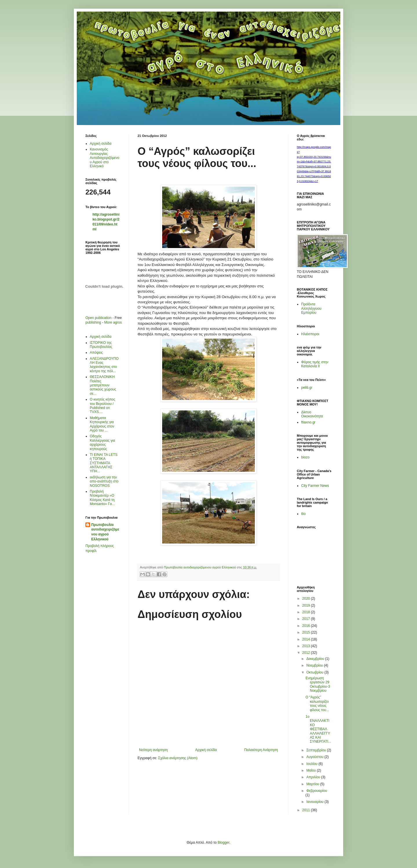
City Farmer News (315, 486)
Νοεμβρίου (315, 665)
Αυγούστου (315, 757)
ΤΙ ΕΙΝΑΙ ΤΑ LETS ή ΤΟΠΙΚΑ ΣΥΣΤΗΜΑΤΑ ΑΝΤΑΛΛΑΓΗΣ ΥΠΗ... (104, 463)
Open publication (98, 318)
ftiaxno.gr (308, 422)
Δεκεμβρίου (316, 659)
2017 (307, 619)
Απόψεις (96, 353)
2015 (307, 632)
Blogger (223, 843)
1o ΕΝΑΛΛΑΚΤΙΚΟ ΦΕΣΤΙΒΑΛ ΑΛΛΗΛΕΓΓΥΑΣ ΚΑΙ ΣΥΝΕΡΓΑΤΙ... (318, 729)
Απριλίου (314, 777)
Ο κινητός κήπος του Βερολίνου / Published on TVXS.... (103, 406)
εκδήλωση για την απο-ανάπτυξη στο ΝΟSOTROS (104, 481)
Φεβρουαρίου (317, 791)
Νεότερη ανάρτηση (153, 750)
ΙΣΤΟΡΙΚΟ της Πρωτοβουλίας (101, 345)
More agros (113, 322)
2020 (307, 599)
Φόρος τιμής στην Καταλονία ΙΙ (315, 364)
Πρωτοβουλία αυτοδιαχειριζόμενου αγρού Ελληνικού (105, 532)
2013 (307, 646)
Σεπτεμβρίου (317, 750)
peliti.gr (307, 388)
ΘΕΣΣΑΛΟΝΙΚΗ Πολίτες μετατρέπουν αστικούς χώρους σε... (103, 385)
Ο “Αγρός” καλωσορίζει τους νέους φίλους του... (317, 703)
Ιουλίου (312, 764)
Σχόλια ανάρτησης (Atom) (178, 758)
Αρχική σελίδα (206, 750)
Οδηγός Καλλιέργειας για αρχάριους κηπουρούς (102, 442)
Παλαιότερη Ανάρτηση (261, 750)
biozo (305, 457)
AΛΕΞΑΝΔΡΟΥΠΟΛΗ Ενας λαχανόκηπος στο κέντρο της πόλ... (104, 365)
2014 (307, 639)
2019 (307, 605)
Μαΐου (312, 770)
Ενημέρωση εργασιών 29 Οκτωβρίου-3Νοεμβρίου (318, 684)
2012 (307, 653)
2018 (307, 612)
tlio (303, 514)
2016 (307, 626)
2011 (307, 810)
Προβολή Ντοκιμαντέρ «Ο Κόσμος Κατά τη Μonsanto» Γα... (102, 498)
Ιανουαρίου (316, 802)
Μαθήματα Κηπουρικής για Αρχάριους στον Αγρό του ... (102, 424)
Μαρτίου (313, 784)
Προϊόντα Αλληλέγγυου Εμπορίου (311, 308)
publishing (93, 322)
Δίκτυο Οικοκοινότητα (312, 414)
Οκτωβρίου (315, 672)
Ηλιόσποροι (310, 334)
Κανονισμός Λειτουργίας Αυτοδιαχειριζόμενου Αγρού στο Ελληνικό (105, 158)
